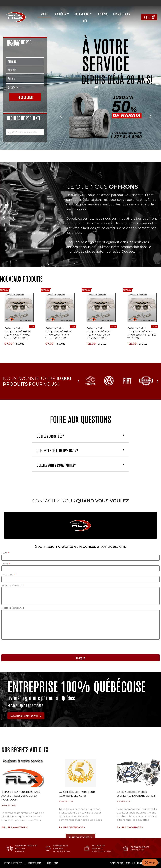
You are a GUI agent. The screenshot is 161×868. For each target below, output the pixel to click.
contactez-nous (121, 14)
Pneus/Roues (83, 14)
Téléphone (8, 575)
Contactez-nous (35, 863)
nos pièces (62, 14)
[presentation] (24, 647)
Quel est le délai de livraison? (57, 450)
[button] (61, 116)
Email (5, 564)
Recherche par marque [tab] (19, 42)
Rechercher (25, 97)
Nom (5, 553)
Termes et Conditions (13, 863)
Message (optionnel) (13, 608)
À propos (102, 14)
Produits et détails (12, 585)
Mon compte (53, 863)
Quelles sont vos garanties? (56, 465)
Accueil (45, 14)
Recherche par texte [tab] (24, 118)
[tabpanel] (25, 79)
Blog (85, 21)
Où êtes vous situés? (50, 436)
